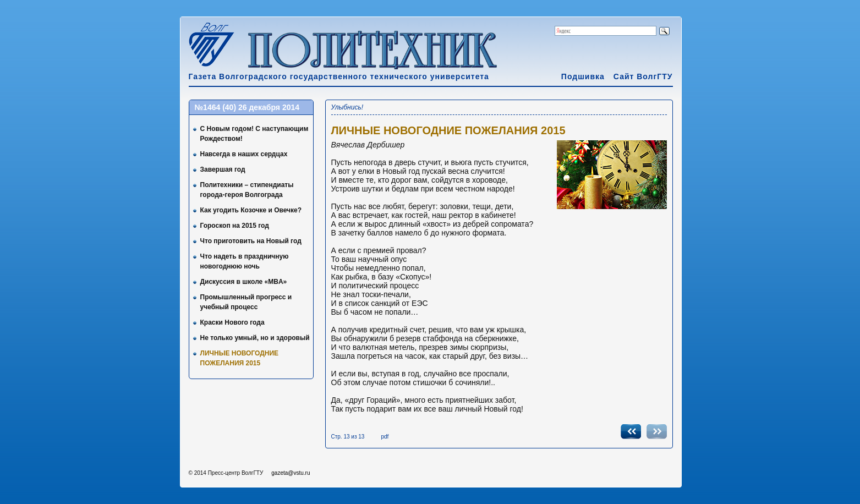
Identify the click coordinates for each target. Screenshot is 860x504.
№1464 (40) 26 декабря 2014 (247, 107)
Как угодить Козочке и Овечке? (251, 210)
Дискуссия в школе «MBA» (244, 282)
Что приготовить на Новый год (251, 241)
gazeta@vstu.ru (291, 473)
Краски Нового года (232, 322)
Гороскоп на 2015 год (235, 226)
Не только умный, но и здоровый (255, 338)
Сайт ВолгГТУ (643, 76)
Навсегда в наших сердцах (244, 154)
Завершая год (223, 169)
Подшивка (583, 76)
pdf (385, 437)
